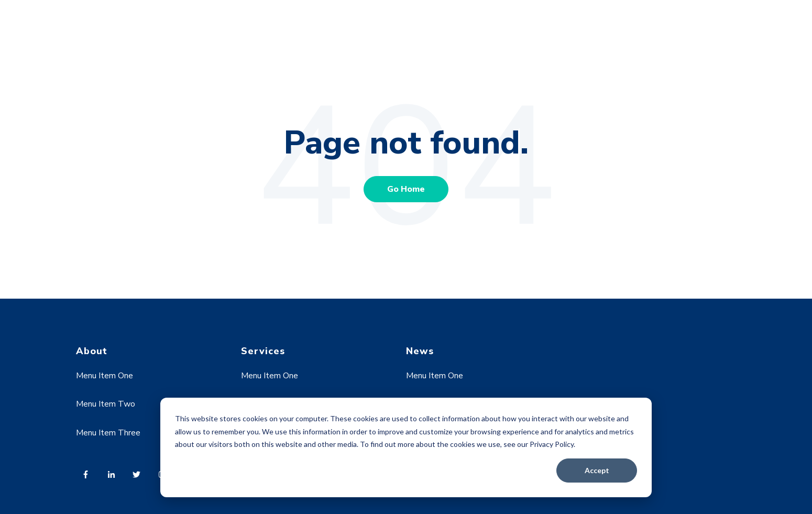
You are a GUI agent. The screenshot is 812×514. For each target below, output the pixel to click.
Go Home (406, 189)
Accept (597, 470)
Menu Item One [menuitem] (105, 376)
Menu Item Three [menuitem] (108, 433)
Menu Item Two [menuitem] (106, 404)
